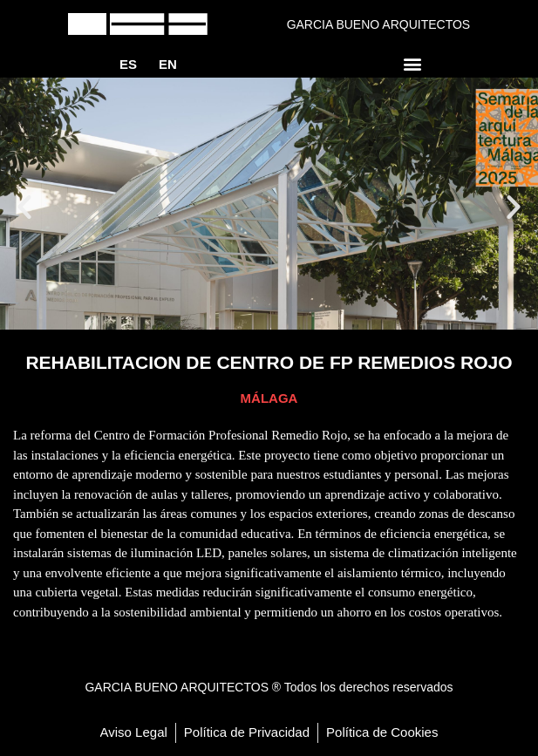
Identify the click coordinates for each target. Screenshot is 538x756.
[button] (413, 63)
